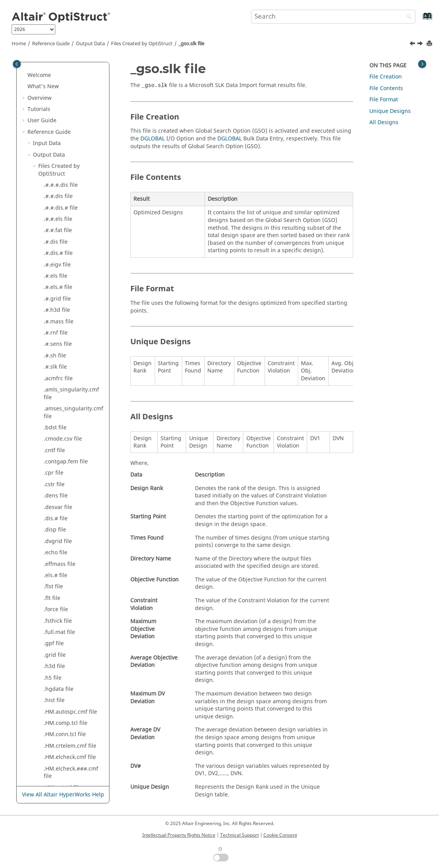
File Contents (386, 88)
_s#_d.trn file (60, 560)
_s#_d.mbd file (62, 548)
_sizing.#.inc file (65, 662)
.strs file (54, 105)
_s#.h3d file (59, 469)
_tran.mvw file (62, 696)
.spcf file (55, 71)
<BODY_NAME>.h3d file (74, 707)
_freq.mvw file (62, 252)
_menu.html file (64, 400)
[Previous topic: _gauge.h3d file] (413, 44)
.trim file (55, 127)
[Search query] (333, 17)
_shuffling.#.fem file (70, 639)
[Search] (407, 17)
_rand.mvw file (63, 457)
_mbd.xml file (61, 389)
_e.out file (56, 173)
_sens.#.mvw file (65, 628)
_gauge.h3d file (64, 264)
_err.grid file (60, 196)
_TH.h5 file (57, 673)
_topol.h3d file (62, 684)
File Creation (386, 77)
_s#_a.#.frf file (62, 480)
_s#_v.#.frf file (62, 582)
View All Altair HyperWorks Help (63, 795)
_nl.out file (57, 446)
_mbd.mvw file (62, 378)
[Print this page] (430, 44)
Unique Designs (390, 111)
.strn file (55, 93)
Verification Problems (55, 760)
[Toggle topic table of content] (422, 64)
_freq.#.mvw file (64, 241)
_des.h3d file (60, 150)
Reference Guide (51, 44)
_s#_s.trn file (60, 571)
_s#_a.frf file (59, 491)
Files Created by (142, 44)
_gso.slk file (191, 44)
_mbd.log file (61, 355)
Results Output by (62, 722)
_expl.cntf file (61, 207)
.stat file (54, 82)
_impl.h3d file (61, 298)
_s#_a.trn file (60, 514)
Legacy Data (49, 737)
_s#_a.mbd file (62, 503)
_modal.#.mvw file (67, 412)
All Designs (384, 122)
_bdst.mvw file (62, 139)
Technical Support (239, 835)
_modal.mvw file (65, 423)
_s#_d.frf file (60, 537)
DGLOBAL (153, 139)
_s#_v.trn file (60, 616)
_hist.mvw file (61, 287)
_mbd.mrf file (61, 366)
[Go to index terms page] (419, 20)
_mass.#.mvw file (66, 321)
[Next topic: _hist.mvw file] (421, 44)
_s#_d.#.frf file (62, 525)
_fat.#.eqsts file (63, 218)
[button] (41, 71)
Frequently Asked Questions (64, 772)
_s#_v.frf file (59, 594)
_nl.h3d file (58, 435)
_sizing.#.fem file (66, 650)
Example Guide (47, 749)
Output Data (90, 44)
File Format (384, 100)
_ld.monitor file (63, 309)
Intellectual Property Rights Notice (179, 835)
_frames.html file (66, 230)
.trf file (52, 116)
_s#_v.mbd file (62, 605)
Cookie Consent (280, 835)
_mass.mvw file (63, 332)
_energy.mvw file (66, 184)
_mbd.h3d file (61, 343)
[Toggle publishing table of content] (17, 64)
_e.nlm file (57, 161)
